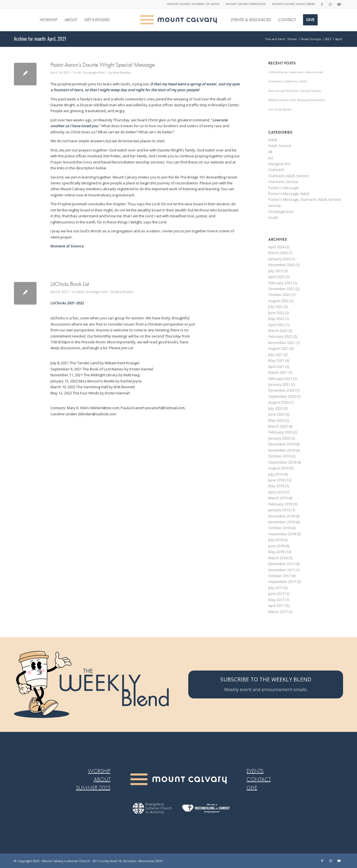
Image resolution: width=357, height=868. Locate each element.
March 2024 (278, 253)
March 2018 (278, 558)
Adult (80, 292)
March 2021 (278, 372)
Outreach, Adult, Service (289, 176)
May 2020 (276, 420)
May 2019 (276, 486)
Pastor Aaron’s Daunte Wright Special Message (103, 65)
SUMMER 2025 (93, 788)
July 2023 (276, 271)
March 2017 (278, 612)
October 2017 (279, 576)
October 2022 (279, 295)
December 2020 (281, 390)
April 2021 (276, 367)
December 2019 (281, 444)
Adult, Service (280, 146)
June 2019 (276, 480)
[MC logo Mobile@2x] (179, 20)
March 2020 (278, 426)
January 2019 (279, 510)
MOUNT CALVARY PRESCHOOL (246, 4)
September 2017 (282, 582)
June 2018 (276, 546)
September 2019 (282, 462)
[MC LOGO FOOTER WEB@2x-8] (178, 779)
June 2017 (276, 594)
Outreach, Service (283, 182)
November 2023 (282, 265)
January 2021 (279, 384)
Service (275, 206)
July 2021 (276, 355)
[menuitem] (194, 4)
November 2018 (282, 522)
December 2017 (281, 564)
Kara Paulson (122, 73)
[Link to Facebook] (322, 4)
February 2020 (280, 432)
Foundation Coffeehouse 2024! (287, 81)
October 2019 (279, 456)
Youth (273, 218)
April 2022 (276, 325)
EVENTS (255, 771)
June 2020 (276, 414)
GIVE (252, 788)
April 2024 (276, 247)
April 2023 (276, 277)
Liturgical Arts (279, 164)
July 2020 (276, 408)
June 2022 (276, 313)
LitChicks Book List (70, 284)
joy (271, 158)
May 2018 (276, 552)
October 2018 (279, 528)
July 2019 (276, 474)
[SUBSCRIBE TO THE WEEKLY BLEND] (266, 684)
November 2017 (282, 570)
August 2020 (278, 402)
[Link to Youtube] (339, 4)
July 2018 (276, 540)
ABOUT (102, 779)
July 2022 (276, 307)
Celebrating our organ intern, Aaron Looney (296, 72)
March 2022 (278, 331)
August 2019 (278, 468)
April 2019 (276, 492)
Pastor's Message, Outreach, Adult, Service (305, 199)
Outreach (276, 170)
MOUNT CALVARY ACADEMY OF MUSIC (193, 4)
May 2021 (276, 360)
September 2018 (282, 534)
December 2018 (281, 516)
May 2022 (276, 319)
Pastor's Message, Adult (289, 194)
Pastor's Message (284, 188)
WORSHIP (99, 771)
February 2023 (280, 283)
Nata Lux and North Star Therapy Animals (295, 91)
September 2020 (282, 396)
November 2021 (282, 343)
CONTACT (259, 779)
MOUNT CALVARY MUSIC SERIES (293, 4)
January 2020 (279, 438)
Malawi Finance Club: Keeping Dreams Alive (297, 100)
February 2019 (280, 504)
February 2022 (280, 336)
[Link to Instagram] (330, 4)
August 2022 (278, 301)
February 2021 (280, 378)
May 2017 (276, 600)
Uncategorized (94, 73)
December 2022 (281, 289)
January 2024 (279, 259)
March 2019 (278, 498)
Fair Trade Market (280, 109)
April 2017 (276, 606)
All (79, 73)
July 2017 (276, 588)
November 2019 (282, 450)
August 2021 (278, 348)
